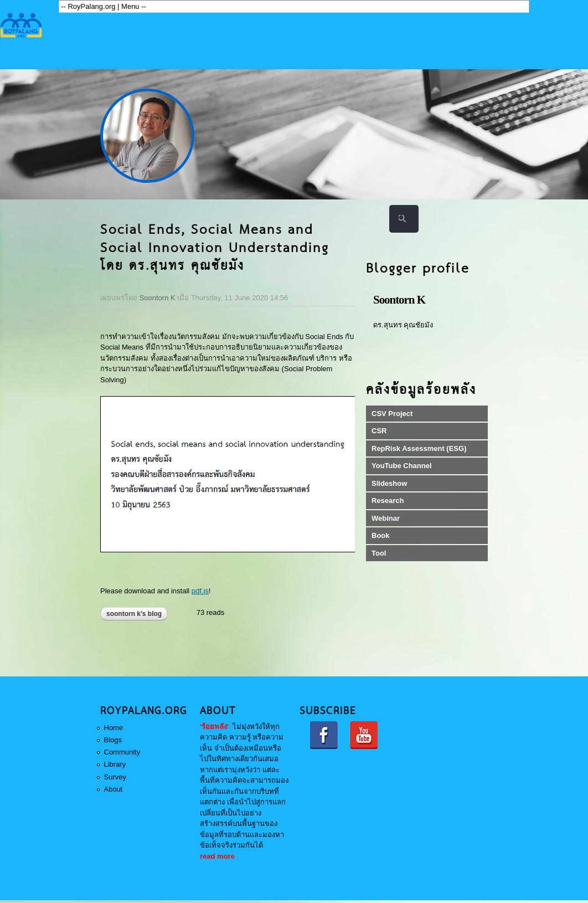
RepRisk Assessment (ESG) (419, 448)
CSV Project (392, 414)
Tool (379, 553)
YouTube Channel (402, 466)
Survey (115, 777)
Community (122, 752)
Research (388, 501)
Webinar (386, 518)
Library (115, 764)
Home (114, 728)
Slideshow (389, 483)
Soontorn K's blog (134, 614)
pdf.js (200, 591)
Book (381, 535)
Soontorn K (158, 298)
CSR (379, 431)
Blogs (113, 740)
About (114, 789)
